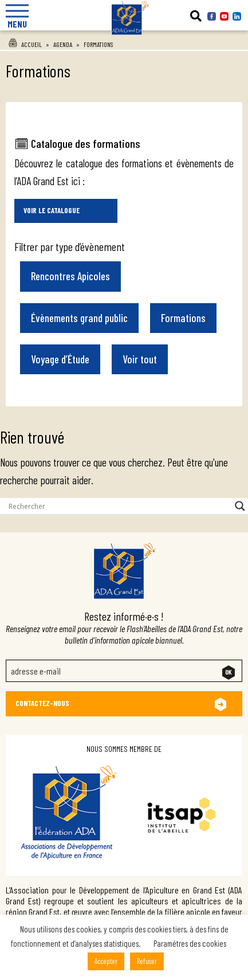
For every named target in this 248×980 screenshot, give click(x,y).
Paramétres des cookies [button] (190, 943)
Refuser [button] (147, 961)
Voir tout (140, 359)
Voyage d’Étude (60, 359)
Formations (183, 318)
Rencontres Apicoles (70, 276)
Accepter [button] (106, 961)
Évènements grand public (79, 318)
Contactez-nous (42, 703)
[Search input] (119, 506)
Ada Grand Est (124, 46)
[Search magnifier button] (240, 506)
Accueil (32, 44)
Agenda (63, 44)
